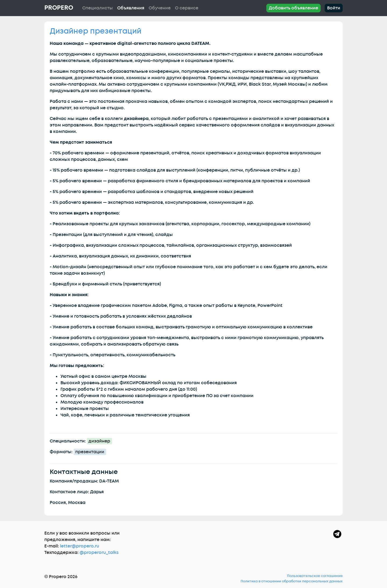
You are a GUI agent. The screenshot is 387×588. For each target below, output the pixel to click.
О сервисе (187, 8)
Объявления (131, 8)
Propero (59, 8)
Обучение (160, 8)
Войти (334, 8)
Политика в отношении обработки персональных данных (292, 581)
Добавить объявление (293, 8)
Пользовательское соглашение (315, 576)
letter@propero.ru (80, 546)
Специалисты (98, 8)
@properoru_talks (99, 553)
